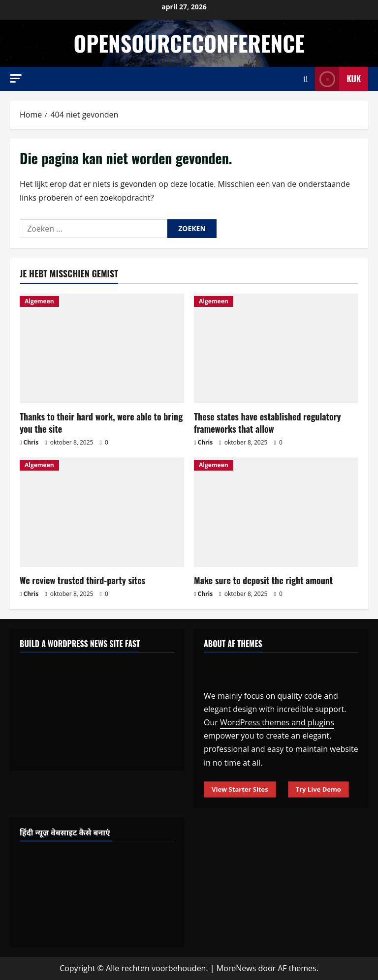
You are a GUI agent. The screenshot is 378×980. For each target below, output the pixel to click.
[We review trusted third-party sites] (102, 512)
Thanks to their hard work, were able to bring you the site (101, 423)
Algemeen (39, 301)
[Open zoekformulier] (306, 79)
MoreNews (236, 968)
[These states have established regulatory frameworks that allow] (276, 348)
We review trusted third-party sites (82, 580)
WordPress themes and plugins (277, 722)
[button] (16, 78)
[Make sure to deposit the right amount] (276, 512)
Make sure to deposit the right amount (263, 580)
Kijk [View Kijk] (338, 79)
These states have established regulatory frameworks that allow (268, 423)
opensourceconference (189, 43)
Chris (31, 442)
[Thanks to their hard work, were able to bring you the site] (102, 348)
